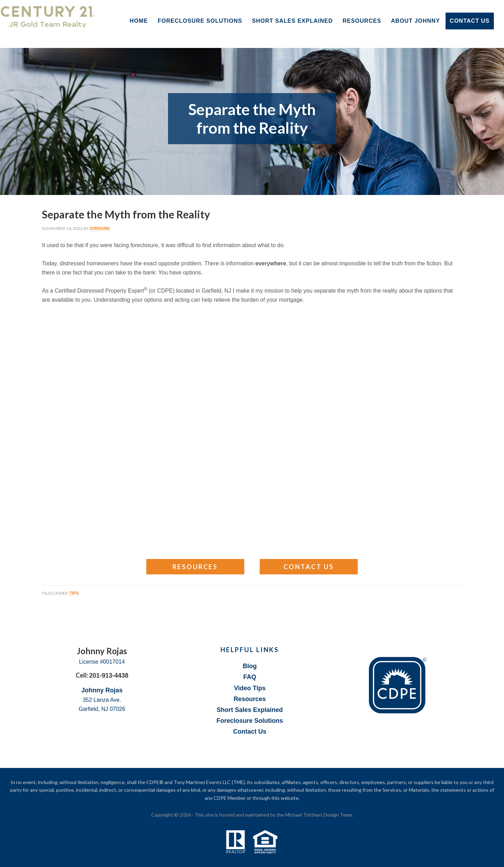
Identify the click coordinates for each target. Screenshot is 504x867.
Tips (74, 593)
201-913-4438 (109, 676)
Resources (195, 567)
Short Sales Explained (250, 710)
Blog (250, 666)
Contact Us (309, 567)
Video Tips (250, 688)
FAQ (250, 677)
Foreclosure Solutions (250, 721)
